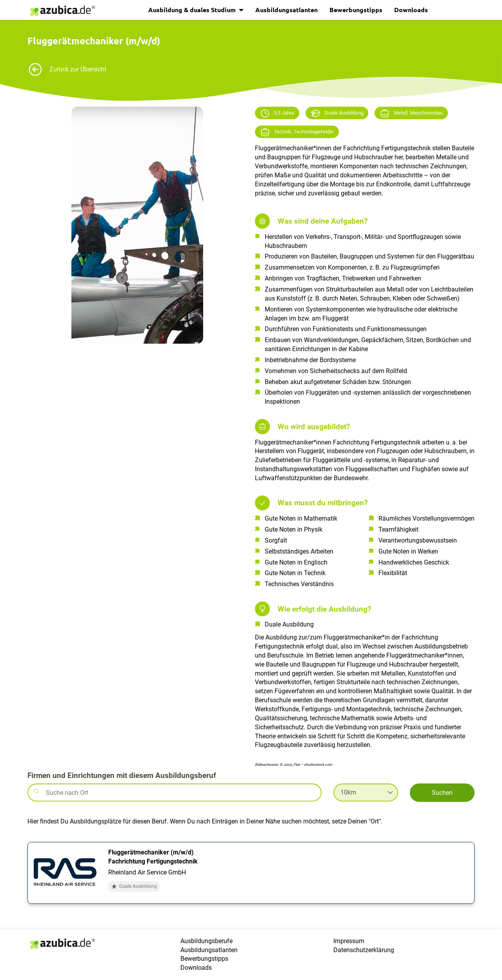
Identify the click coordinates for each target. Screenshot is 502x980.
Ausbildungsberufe (206, 941)
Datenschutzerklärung (364, 950)
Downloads (411, 10)
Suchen (442, 793)
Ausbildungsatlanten (286, 10)
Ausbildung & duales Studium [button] (193, 10)
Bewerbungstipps (356, 10)
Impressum (349, 941)
